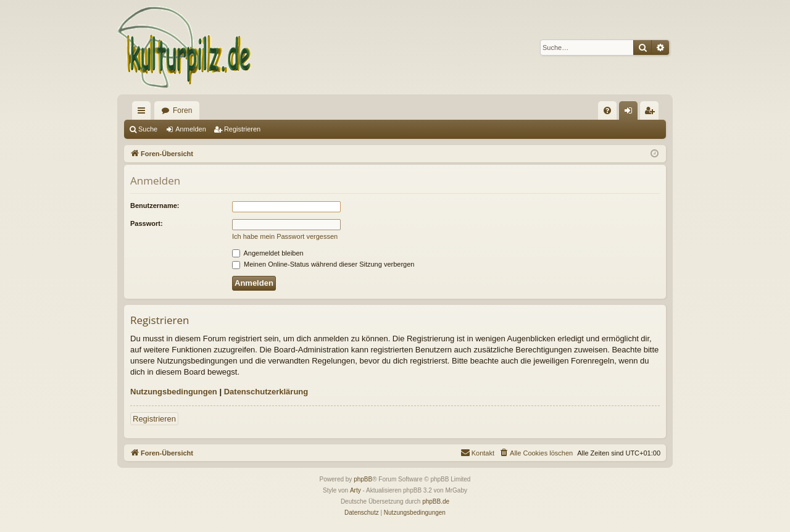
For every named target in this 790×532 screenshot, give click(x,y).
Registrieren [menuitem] (652, 113)
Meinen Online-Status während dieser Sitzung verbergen (323, 264)
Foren (182, 110)
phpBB (363, 479)
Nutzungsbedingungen (174, 392)
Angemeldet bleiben (268, 253)
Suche (148, 129)
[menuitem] (607, 110)
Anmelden (191, 129)
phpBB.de (436, 501)
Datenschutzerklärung (266, 392)
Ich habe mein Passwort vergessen (285, 236)
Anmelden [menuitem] (631, 113)
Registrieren (242, 129)
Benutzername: (155, 206)
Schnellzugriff (144, 113)
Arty (355, 490)
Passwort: (147, 223)
